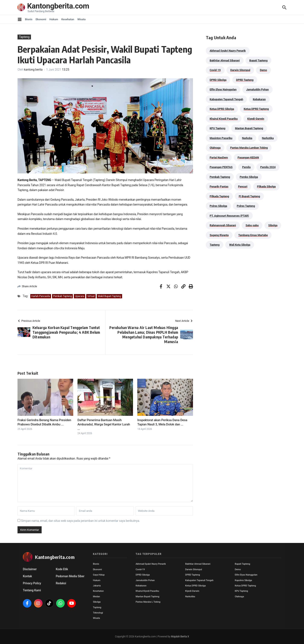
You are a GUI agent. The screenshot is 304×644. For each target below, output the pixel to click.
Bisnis (29, 19)
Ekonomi (41, 19)
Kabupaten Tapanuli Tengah (199, 580)
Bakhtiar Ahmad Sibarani (198, 564)
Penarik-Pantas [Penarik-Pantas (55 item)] (219, 186)
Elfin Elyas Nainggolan (246, 575)
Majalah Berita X (180, 637)
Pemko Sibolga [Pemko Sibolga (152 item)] (249, 177)
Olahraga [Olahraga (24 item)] (215, 148)
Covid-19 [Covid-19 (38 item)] (215, 70)
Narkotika (190, 597)
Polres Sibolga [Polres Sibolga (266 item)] (218, 206)
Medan (96, 597)
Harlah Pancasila (41, 296)
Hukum (54, 19)
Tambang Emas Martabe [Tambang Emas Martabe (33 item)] (253, 235)
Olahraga (239, 597)
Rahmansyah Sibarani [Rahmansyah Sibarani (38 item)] (223, 225)
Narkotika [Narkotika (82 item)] (268, 138)
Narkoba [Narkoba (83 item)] (247, 138)
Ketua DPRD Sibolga (196, 586)
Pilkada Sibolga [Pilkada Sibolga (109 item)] (266, 186)
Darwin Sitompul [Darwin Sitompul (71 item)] (240, 70)
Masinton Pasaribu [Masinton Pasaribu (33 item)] (221, 138)
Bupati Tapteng (243, 564)
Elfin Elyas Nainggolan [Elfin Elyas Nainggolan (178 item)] (223, 89)
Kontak (27, 576)
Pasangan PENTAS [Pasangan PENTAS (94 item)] (221, 167)
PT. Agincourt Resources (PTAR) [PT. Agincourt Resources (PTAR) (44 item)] (229, 216)
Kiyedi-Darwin (192, 591)
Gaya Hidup (99, 575)
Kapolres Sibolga (243, 580)
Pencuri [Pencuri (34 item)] (243, 186)
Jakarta (97, 586)
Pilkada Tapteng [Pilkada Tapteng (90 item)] (219, 196)
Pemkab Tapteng (62, 296)
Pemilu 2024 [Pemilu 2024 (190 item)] (268, 167)
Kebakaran (141, 586)
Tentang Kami (32, 590)
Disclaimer (30, 569)
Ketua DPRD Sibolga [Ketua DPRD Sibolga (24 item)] (222, 109)
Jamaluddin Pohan (145, 580)
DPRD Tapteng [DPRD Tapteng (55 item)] (245, 80)
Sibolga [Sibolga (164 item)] (273, 225)
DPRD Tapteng (193, 575)
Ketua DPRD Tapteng (245, 586)
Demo (238, 569)
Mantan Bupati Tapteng (147, 597)
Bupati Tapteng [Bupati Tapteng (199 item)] (258, 60)
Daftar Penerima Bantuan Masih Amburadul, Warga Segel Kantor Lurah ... (104, 424)
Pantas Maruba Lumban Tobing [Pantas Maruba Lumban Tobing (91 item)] (249, 148)
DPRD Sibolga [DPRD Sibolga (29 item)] (218, 80)
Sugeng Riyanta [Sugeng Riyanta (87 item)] (219, 235)
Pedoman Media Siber (70, 576)
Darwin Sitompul (194, 569)
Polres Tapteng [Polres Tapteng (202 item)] (246, 206)
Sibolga (97, 602)
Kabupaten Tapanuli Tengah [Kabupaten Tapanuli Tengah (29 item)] (226, 99)
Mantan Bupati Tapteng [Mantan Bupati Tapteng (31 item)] (249, 128)
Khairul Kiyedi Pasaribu (147, 591)
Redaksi (61, 583)
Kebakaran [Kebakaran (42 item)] (259, 99)
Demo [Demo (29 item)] (263, 70)
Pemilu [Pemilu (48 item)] (246, 167)
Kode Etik (62, 569)
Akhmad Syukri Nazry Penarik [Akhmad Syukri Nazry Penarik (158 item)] (228, 51)
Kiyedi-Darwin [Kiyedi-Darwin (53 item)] (256, 119)
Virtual (91, 296)
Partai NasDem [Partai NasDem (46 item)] (219, 157)
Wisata (81, 19)
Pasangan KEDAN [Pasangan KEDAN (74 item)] (248, 157)
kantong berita (33, 70)
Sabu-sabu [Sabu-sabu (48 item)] (252, 225)
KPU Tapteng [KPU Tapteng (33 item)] (217, 128)
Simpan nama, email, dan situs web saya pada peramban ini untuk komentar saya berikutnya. (80, 521)
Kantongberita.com (58, 6)
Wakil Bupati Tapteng (109, 296)
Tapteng (24, 37)
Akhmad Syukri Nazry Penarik (151, 564)
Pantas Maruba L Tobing (148, 602)
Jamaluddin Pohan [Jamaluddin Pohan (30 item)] (257, 89)
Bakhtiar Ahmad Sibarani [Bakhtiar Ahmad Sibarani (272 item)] (225, 60)
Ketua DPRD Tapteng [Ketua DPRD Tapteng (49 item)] (256, 109)
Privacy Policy (32, 583)
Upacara (80, 296)
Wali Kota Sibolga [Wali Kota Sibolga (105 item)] (240, 245)
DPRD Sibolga (143, 575)
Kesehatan (68, 19)
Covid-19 (140, 569)
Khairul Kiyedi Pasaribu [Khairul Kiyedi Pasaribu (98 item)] (224, 119)
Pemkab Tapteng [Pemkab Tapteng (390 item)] (220, 177)
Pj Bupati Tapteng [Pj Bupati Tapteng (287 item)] (249, 196)
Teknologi (98, 613)
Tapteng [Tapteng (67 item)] (215, 245)
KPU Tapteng (241, 591)
